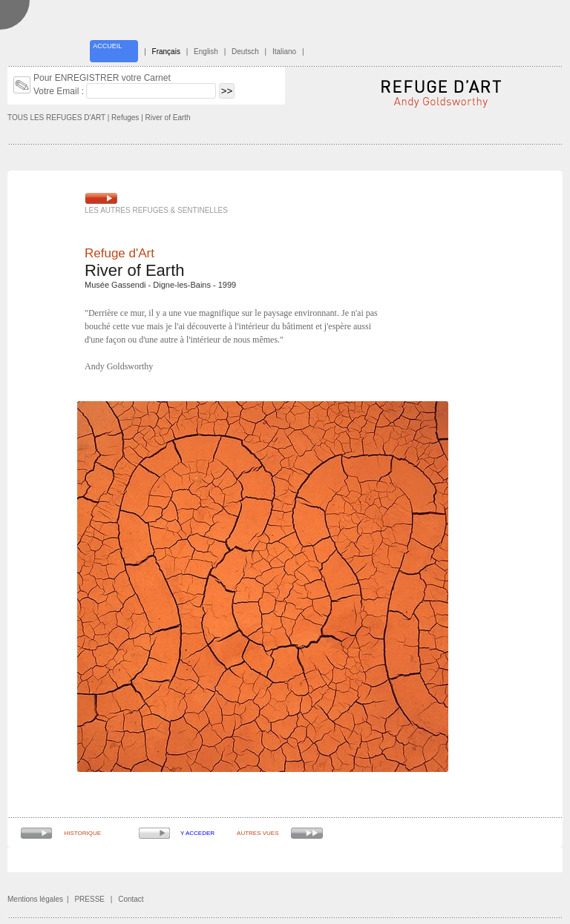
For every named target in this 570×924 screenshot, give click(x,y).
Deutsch (245, 52)
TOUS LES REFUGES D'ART (56, 118)
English (206, 52)
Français (166, 52)
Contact (131, 899)
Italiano (284, 52)
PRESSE (89, 899)
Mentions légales (35, 899)
